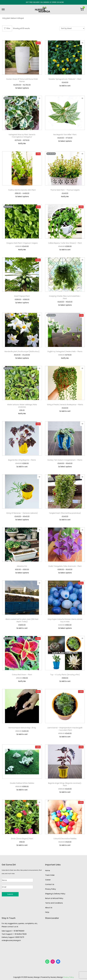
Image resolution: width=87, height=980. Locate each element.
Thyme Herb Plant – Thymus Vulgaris (65, 190)
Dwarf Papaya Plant (22, 296)
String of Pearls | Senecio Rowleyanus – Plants (65, 405)
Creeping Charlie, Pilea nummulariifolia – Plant (65, 297)
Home (48, 870)
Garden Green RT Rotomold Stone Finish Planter (22, 80)
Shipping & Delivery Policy (55, 894)
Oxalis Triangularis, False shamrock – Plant (65, 566)
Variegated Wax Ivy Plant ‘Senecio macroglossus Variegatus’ (22, 136)
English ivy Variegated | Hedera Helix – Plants (65, 352)
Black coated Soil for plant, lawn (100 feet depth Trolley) (22, 620)
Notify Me (22, 143)
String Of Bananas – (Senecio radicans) (22, 513)
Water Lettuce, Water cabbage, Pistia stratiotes (22, 406)
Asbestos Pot (22, 566)
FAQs (47, 912)
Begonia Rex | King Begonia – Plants (22, 460)
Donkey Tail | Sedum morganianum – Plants (65, 460)
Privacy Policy (51, 889)
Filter (7, 28)
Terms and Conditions (54, 903)
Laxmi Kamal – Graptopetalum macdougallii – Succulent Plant (65, 729)
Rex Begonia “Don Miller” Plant (65, 135)
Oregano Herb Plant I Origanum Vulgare (22, 243)
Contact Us (50, 884)
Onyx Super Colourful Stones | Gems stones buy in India (65, 620)
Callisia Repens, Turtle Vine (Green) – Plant (65, 243)
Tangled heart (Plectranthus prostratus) (65, 513)
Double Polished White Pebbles (22, 783)
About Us (49, 908)
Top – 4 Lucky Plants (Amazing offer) (65, 675)
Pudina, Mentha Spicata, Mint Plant (22, 190)
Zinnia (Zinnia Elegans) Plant (22, 839)
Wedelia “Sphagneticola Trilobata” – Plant (65, 79)
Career (48, 880)
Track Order (50, 875)
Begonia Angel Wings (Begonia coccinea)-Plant (65, 784)
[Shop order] (72, 28)
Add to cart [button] (65, 86)
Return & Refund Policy (54, 898)
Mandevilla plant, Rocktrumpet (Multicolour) (22, 352)
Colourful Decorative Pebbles (65, 839)
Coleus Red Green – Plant (22, 675)
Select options (22, 88)
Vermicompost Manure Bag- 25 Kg (22, 728)
